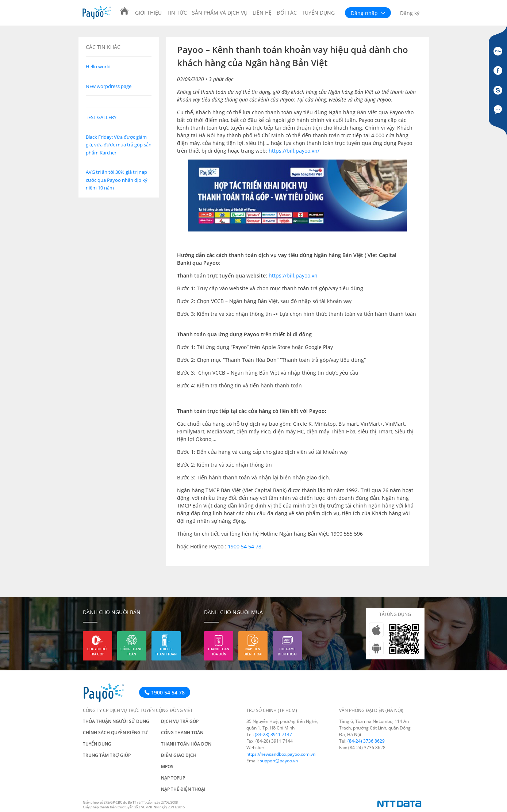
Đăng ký (410, 13)
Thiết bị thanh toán (166, 652)
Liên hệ (262, 13)
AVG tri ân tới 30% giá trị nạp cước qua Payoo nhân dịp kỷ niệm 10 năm (117, 180)
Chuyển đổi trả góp (97, 652)
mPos (167, 767)
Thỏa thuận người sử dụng (116, 721)
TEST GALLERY (101, 117)
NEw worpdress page (109, 86)
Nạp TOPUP (173, 778)
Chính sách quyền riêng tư (115, 733)
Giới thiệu (148, 13)
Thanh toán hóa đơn (218, 652)
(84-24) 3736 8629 (366, 741)
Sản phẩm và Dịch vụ (220, 13)
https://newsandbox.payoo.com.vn (281, 754)
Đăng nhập (368, 13)
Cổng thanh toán (132, 652)
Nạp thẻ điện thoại (183, 789)
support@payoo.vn (279, 761)
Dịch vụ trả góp (180, 721)
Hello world (98, 66)
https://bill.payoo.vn (293, 275)
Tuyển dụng (318, 13)
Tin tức (177, 13)
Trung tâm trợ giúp (107, 755)
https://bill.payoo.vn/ (294, 151)
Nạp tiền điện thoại (253, 652)
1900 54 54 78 (245, 546)
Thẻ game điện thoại (287, 652)
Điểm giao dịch (179, 755)
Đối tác (287, 13)
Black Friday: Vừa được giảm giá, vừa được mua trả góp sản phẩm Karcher (119, 145)
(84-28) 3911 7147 (273, 734)
